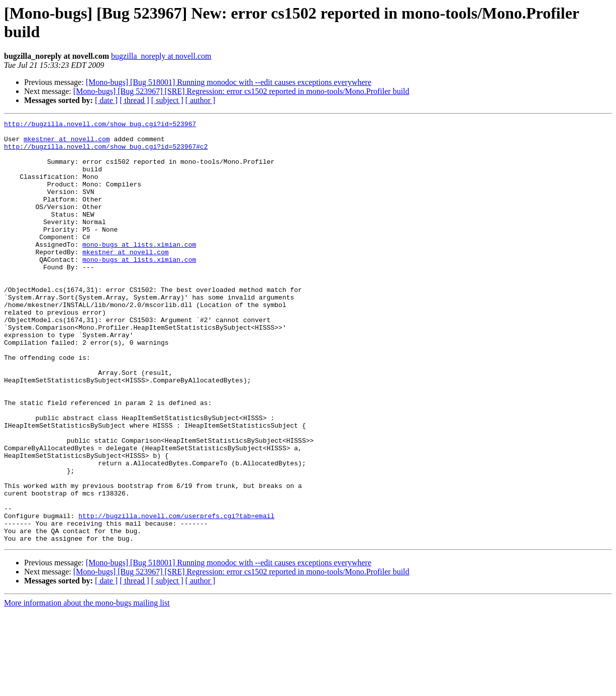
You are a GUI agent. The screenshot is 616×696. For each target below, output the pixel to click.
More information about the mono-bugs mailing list (87, 687)
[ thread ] (134, 100)
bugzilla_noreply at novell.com (161, 56)
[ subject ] (167, 100)
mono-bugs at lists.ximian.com (139, 270)
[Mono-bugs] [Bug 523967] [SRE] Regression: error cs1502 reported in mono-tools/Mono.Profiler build (241, 91)
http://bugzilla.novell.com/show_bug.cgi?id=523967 (100, 125)
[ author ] (200, 100)
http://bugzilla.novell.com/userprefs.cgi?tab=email (176, 595)
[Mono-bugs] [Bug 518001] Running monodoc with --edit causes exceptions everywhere (229, 82)
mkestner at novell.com (67, 143)
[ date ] (106, 100)
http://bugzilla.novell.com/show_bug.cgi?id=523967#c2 (106, 152)
